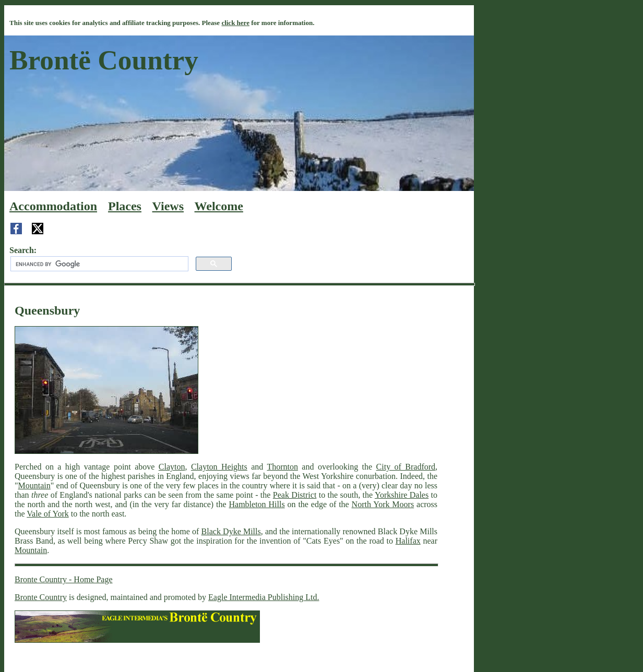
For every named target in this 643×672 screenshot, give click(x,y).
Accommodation (53, 206)
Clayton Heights (219, 467)
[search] (98, 264)
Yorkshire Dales (402, 495)
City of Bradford (406, 467)
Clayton (172, 467)
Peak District (295, 495)
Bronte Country (41, 597)
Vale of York (47, 514)
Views (168, 206)
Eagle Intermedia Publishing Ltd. (264, 597)
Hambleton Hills (257, 504)
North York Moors (383, 504)
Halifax (408, 541)
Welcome (219, 206)
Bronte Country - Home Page (64, 579)
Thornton (282, 467)
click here (235, 23)
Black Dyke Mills (231, 531)
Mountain (34, 485)
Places (125, 206)
